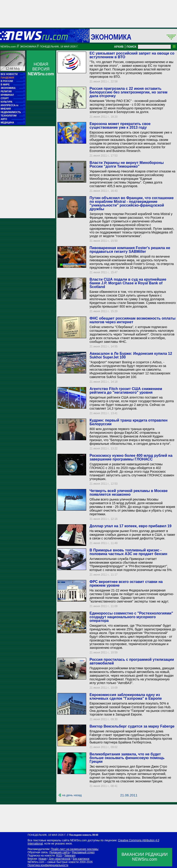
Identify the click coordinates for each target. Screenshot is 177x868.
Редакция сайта (60, 852)
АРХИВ (119, 47)
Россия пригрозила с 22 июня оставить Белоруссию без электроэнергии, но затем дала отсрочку (128, 92)
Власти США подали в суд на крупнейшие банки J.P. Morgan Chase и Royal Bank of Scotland (128, 283)
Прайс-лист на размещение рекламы (75, 849)
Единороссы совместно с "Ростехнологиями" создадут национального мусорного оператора (131, 617)
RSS (59, 856)
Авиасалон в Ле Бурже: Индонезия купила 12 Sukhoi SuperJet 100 (131, 355)
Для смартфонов (60, 859)
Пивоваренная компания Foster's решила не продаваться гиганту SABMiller (130, 250)
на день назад (72, 795)
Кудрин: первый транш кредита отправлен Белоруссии (128, 422)
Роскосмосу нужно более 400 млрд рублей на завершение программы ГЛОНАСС (131, 457)
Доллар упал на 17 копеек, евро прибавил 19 (130, 526)
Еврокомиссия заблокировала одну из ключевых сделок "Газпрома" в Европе (126, 697)
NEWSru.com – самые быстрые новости (53, 862)
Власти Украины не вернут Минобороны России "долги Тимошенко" (127, 165)
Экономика (111, 37)
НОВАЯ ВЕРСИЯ (41, 69)
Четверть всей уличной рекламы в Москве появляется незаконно (128, 493)
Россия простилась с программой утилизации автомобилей (132, 661)
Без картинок (81, 859)
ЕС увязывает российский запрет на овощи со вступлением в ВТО (132, 55)
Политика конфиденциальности (48, 865)
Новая (42, 859)
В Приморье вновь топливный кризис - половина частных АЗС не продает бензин (128, 552)
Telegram (70, 856)
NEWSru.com (8, 47)
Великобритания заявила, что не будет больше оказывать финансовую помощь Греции (127, 758)
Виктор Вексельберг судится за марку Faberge (132, 726)
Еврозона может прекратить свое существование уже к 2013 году (120, 126)
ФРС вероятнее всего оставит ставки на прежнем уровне (126, 584)
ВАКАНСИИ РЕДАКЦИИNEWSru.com (145, 857)
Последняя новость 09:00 (84, 835)
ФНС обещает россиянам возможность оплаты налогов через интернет (132, 320)
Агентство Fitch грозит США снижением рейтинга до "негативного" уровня (126, 391)
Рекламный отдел (83, 852)
